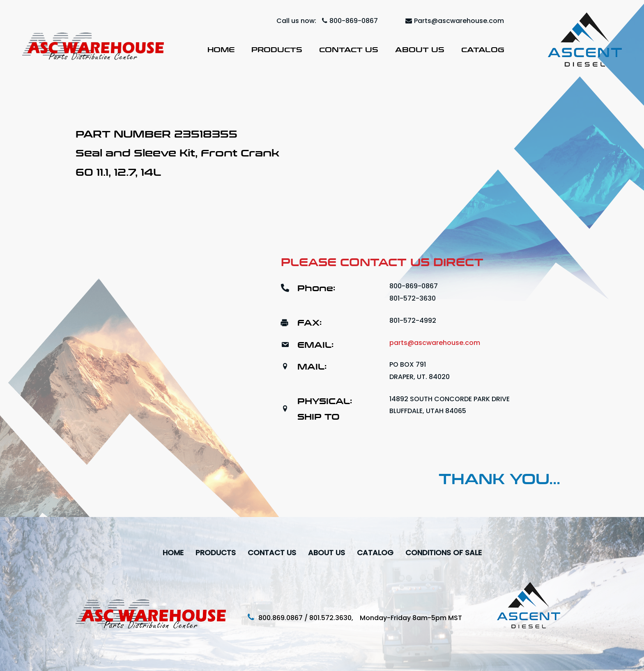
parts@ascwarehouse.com (435, 343)
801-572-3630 (413, 298)
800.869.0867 (281, 618)
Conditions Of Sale (444, 553)
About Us (420, 49)
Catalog (483, 49)
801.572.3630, (335, 618)
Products (277, 49)
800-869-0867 (350, 21)
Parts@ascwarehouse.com (455, 21)
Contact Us (349, 49)
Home (221, 49)
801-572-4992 (413, 321)
